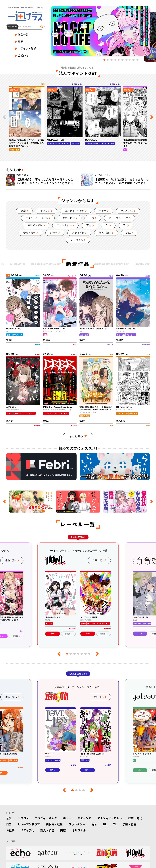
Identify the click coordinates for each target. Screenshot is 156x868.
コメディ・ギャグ (75, 211)
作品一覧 (23, 34)
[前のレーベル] (60, 654)
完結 (128, 233)
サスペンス (127, 211)
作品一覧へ (11, 560)
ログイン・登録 (27, 48)
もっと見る (76, 436)
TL (125, 225)
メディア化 (78, 233)
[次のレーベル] (96, 654)
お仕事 (54, 233)
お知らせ (14, 170)
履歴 (20, 42)
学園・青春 (29, 233)
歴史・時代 (69, 218)
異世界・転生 (35, 225)
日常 (92, 218)
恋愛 (23, 211)
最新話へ (16, 636)
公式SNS (23, 55)
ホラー (103, 211)
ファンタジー (64, 225)
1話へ (53, 634)
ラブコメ (45, 211)
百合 (89, 225)
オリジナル (77, 240)
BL (107, 225)
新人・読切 (105, 233)
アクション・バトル (37, 218)
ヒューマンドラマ (119, 218)
